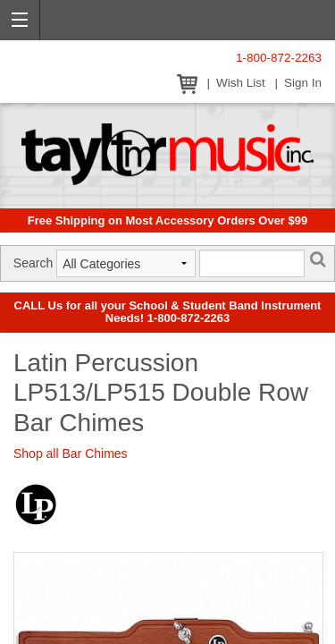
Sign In (303, 83)
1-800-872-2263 (279, 58)
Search (33, 263)
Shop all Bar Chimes (71, 453)
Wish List (241, 83)
